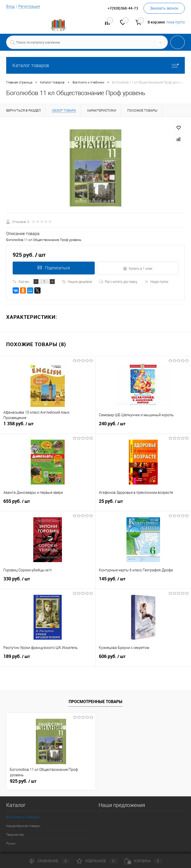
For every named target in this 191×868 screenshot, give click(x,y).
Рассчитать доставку (118, 281)
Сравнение (49, 861)
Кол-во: (24, 281)
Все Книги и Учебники (23, 817)
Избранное (97, 861)
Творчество (15, 835)
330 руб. (48, 582)
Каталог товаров (95, 65)
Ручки (11, 843)
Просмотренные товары (95, 702)
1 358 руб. (48, 427)
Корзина (143, 861)
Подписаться (53, 268)
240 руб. (143, 427)
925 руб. (23, 781)
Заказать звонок (164, 8)
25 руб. (143, 504)
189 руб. (48, 659)
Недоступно (156, 281)
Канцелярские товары (23, 826)
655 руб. (48, 504)
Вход (10, 6)
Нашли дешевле (77, 281)
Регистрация (29, 6)
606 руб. (143, 659)
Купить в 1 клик (138, 268)
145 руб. (143, 582)
